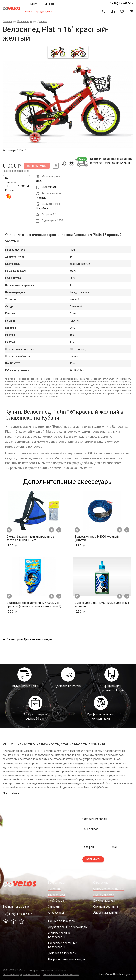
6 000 (24, 188)
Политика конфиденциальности (21, 974)
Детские (42, 21)
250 (86, 612)
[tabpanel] (68, 105)
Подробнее (11, 793)
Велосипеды (25, 21)
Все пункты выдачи (16, 907)
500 (23, 612)
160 (23, 545)
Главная (7, 21)
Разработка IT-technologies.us (116, 974)
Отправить (93, 859)
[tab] (58, 52)
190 (91, 545)
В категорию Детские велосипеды (28, 639)
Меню (31, 4)
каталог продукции (39, 11)
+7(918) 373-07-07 (120, 3)
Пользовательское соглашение (61, 974)
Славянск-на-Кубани (116, 163)
